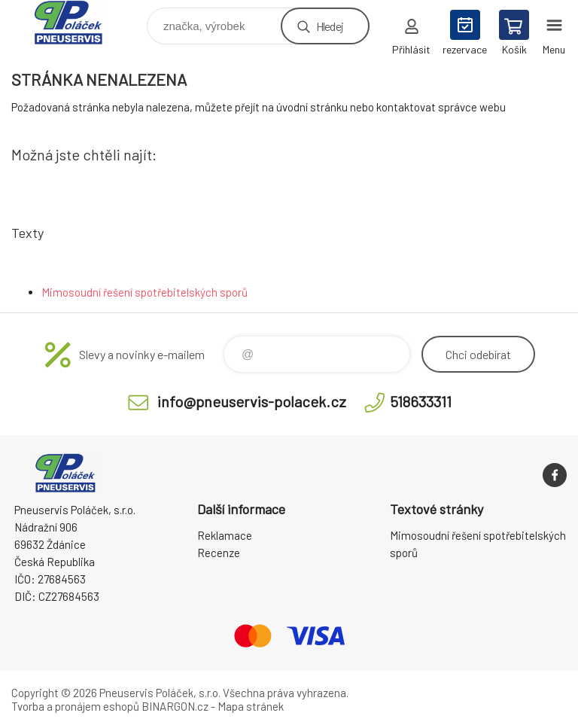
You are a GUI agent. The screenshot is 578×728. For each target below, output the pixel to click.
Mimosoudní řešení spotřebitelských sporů (144, 292)
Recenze (219, 553)
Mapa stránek (251, 706)
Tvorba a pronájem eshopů (75, 706)
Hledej (330, 26)
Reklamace (225, 535)
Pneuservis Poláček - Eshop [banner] (78, 22)
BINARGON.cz (175, 706)
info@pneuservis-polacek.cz (252, 401)
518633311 (421, 401)
